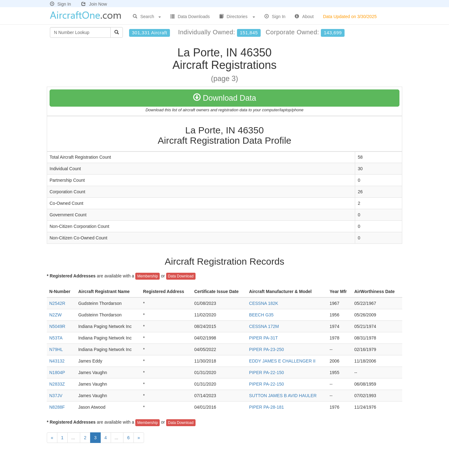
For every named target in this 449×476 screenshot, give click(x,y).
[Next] (139, 438)
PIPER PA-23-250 (267, 349)
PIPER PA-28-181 (267, 407)
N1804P (57, 373)
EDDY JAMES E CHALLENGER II (282, 361)
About (304, 17)
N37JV (56, 396)
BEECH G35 (261, 315)
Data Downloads (190, 17)
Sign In (60, 4)
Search (147, 17)
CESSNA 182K (264, 303)
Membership (147, 276)
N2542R (57, 303)
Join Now (94, 4)
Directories (237, 17)
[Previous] (52, 438)
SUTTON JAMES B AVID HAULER (283, 396)
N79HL (56, 349)
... (74, 438)
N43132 (57, 361)
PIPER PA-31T (263, 338)
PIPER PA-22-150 (267, 373)
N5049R (57, 326)
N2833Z (57, 384)
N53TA (56, 338)
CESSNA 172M (264, 326)
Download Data (225, 98)
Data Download (181, 276)
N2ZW (56, 315)
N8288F (57, 407)
